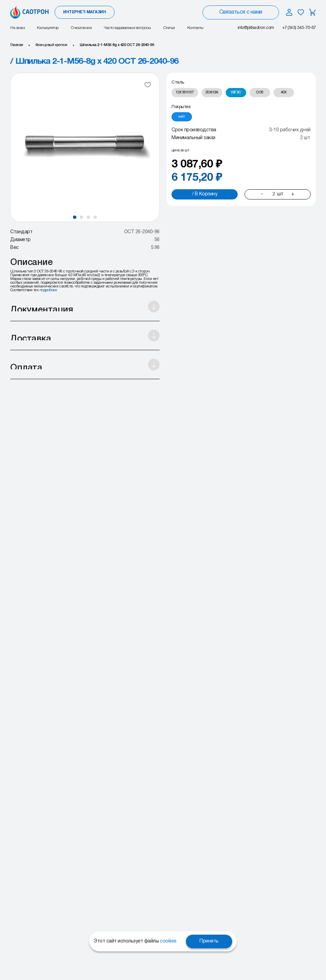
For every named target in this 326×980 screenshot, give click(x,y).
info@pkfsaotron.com (256, 28)
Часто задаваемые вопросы (127, 28)
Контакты (195, 28)
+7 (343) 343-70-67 (299, 28)
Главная (17, 45)
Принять (209, 941)
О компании (81, 28)
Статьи (169, 28)
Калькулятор (48, 28)
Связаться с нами (241, 12)
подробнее (48, 290)
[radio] (185, 93)
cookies (168, 941)
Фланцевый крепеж (51, 45)
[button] (75, 217)
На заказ (17, 28)
